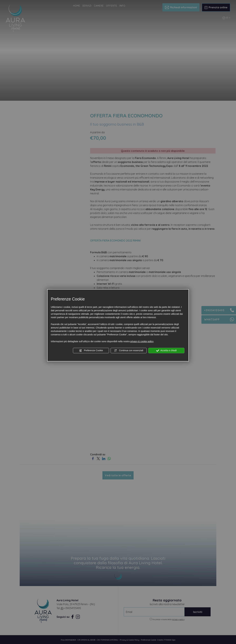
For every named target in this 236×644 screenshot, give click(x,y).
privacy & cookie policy (142, 341)
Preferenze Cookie (91, 351)
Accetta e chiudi (166, 351)
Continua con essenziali (129, 351)
